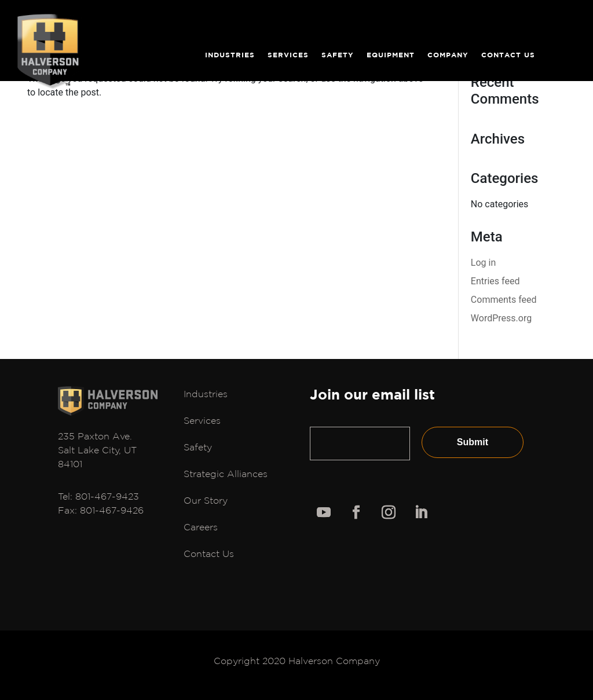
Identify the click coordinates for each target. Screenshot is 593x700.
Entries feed (495, 281)
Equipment (391, 57)
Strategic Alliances (226, 474)
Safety (338, 57)
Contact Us (508, 57)
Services (288, 57)
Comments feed (504, 300)
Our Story (206, 500)
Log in (483, 263)
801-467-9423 (107, 496)
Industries (230, 57)
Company (448, 57)
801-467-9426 (112, 510)
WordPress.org (501, 318)
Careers (201, 527)
